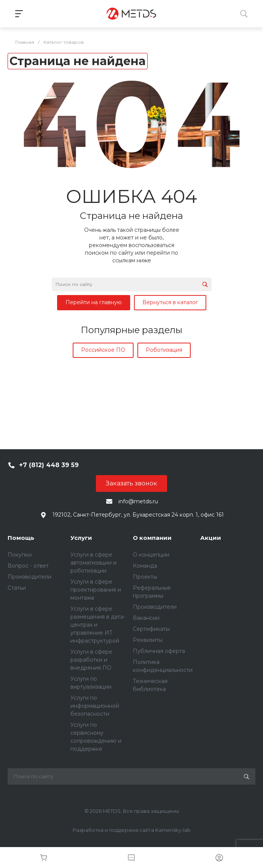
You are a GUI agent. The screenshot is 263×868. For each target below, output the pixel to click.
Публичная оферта (159, 651)
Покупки (20, 555)
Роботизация (164, 350)
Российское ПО (103, 350)
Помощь (21, 538)
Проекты (145, 577)
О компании (152, 538)
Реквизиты (148, 640)
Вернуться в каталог (170, 302)
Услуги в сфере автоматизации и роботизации (93, 563)
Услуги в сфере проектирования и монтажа (96, 590)
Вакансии (146, 618)
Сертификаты (151, 629)
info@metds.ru (138, 501)
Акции (211, 538)
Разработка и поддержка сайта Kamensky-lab (132, 830)
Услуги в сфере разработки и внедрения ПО (91, 660)
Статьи (17, 588)
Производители (29, 577)
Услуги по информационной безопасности (95, 706)
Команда (145, 566)
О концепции (151, 555)
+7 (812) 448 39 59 (49, 465)
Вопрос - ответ (28, 566)
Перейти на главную (94, 302)
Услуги (81, 538)
